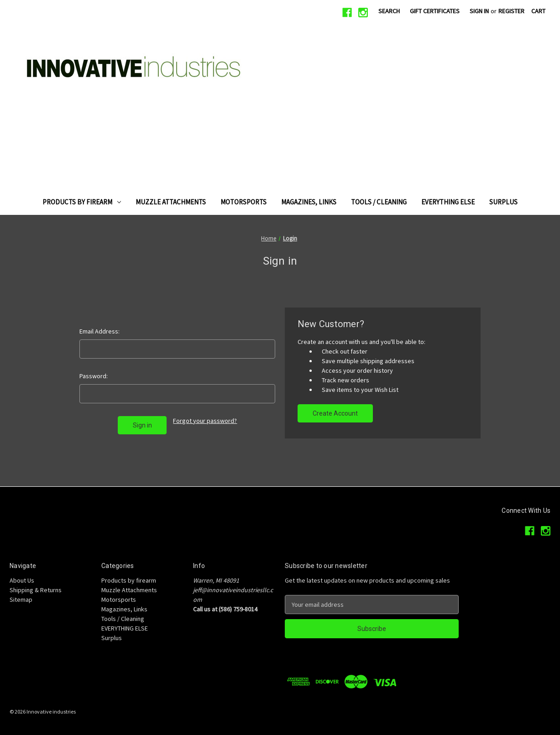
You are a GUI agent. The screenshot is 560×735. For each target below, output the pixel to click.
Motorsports (243, 202)
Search (389, 11)
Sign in (479, 11)
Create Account (335, 413)
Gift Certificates (435, 11)
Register (511, 11)
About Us (22, 580)
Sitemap (21, 599)
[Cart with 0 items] (538, 11)
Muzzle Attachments (171, 202)
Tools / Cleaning (379, 202)
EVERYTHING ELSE (448, 202)
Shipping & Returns (36, 590)
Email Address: (99, 331)
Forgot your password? (205, 421)
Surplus (503, 202)
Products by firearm (82, 202)
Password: (94, 376)
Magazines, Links (309, 202)
